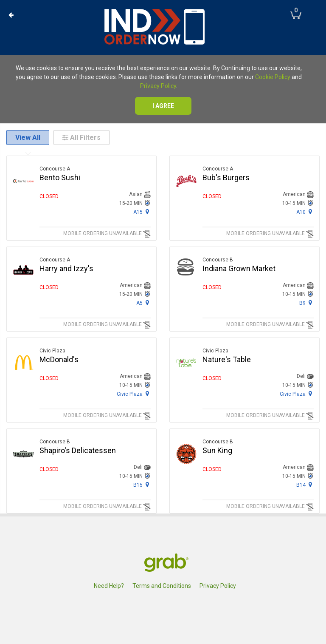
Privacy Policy (158, 86)
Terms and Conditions (162, 586)
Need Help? (109, 586)
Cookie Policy (273, 77)
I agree (163, 106)
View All (28, 138)
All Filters (81, 138)
